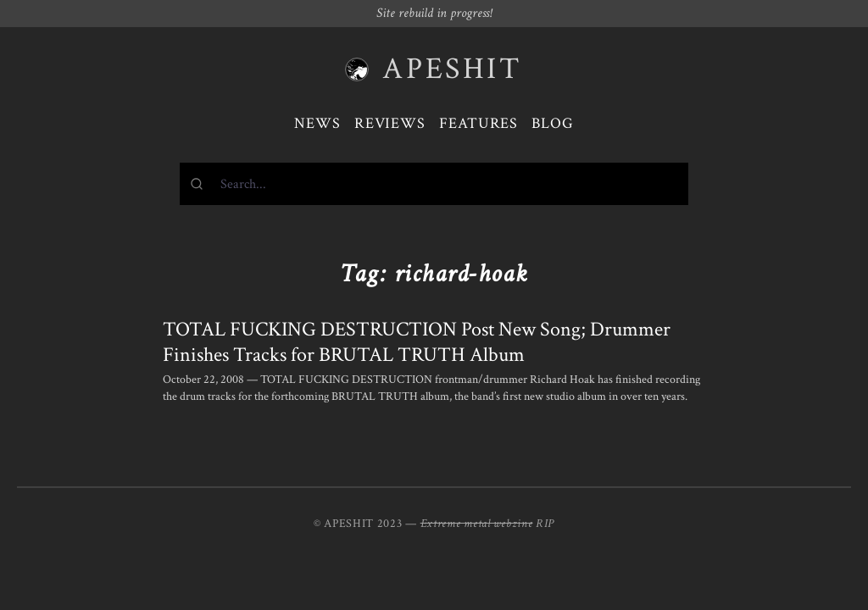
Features (479, 123)
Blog (553, 123)
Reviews (390, 123)
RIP (545, 524)
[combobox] (434, 184)
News (317, 123)
